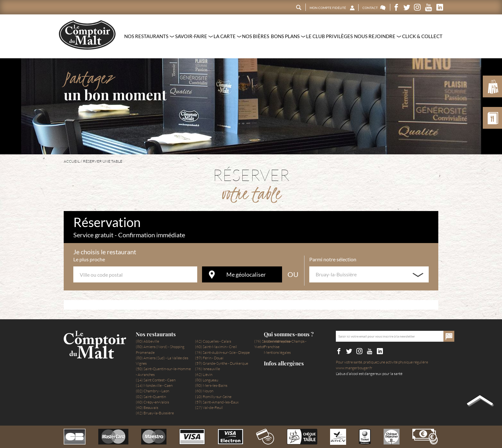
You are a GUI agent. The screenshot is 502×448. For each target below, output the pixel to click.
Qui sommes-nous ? (289, 334)
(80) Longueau (206, 380)
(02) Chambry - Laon (152, 391)
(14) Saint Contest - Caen (156, 380)
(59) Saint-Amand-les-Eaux (217, 402)
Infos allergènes (284, 363)
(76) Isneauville (207, 369)
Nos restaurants (156, 334)
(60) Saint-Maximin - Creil (216, 347)
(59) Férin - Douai (209, 358)
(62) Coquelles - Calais (213, 341)
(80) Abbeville (147, 341)
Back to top (480, 402)
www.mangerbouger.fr (354, 368)
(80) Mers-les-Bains (211, 385)
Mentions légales (277, 352)
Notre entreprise (277, 341)
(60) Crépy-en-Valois (152, 402)
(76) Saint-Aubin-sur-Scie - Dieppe (222, 352)
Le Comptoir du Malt (87, 35)
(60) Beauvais (147, 407)
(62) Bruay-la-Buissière (155, 413)
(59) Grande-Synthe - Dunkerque (222, 363)
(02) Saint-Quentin (151, 397)
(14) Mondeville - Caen (154, 385)
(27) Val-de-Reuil (209, 407)
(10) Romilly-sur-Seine (213, 397)
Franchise (272, 347)
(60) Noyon (204, 391)
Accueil (72, 161)
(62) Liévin (204, 375)
